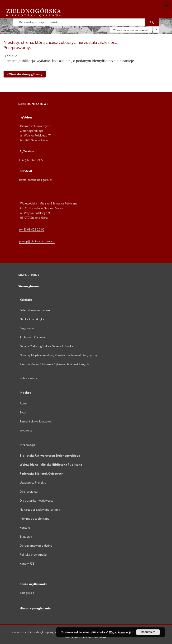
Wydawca (26, 430)
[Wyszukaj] (152, 22)
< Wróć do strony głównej (25, 74)
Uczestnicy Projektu (33, 483)
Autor (24, 403)
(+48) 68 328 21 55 (32, 160)
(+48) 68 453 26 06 (32, 229)
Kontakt (25, 528)
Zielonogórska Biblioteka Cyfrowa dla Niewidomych (54, 364)
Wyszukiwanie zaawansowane (131, 30)
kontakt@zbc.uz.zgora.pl (36, 180)
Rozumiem (148, 632)
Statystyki (26, 537)
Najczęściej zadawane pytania (40, 510)
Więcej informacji (120, 632)
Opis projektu (29, 492)
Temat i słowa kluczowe (36, 421)
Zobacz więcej (29, 378)
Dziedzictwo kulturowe (35, 310)
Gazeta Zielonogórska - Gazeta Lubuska (46, 346)
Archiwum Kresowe (33, 337)
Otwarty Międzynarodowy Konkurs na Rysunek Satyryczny (58, 355)
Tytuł (23, 412)
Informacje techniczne (35, 519)
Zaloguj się (27, 593)
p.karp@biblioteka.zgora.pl (37, 241)
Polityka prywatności (33, 555)
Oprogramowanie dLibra (36, 546)
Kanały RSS (27, 564)
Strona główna (29, 286)
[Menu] (167, 4)
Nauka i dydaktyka (32, 319)
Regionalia (27, 328)
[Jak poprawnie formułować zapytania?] (156, 30)
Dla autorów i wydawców (36, 501)
